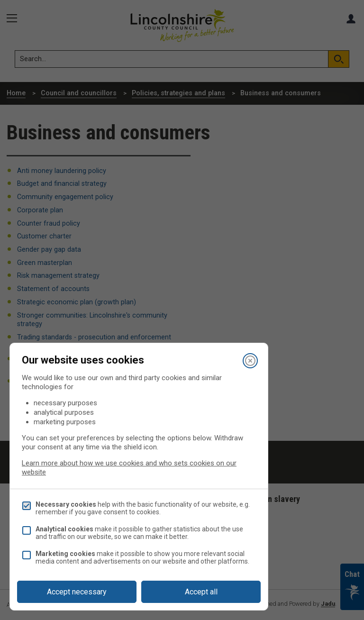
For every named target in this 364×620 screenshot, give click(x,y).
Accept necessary (77, 592)
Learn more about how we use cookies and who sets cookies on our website (129, 468)
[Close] (250, 361)
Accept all (201, 592)
